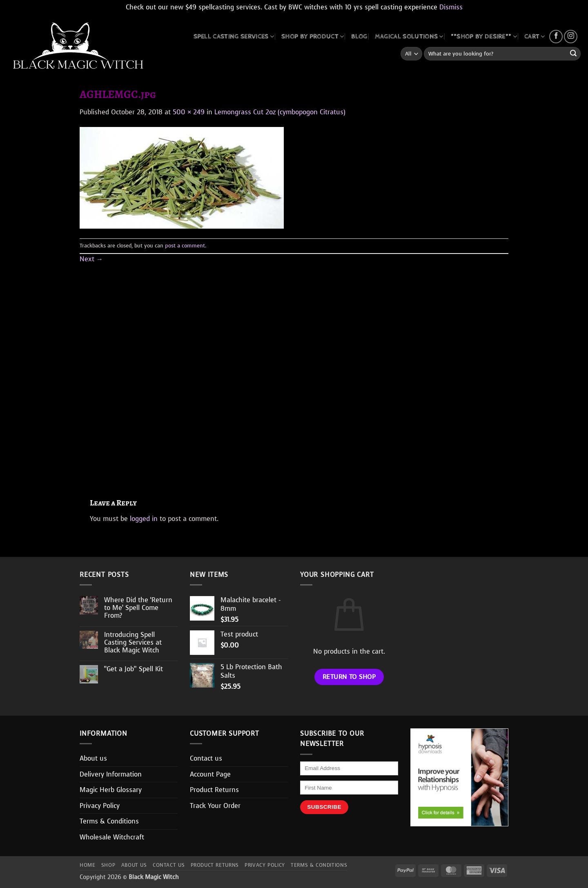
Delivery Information (111, 774)
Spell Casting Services (234, 37)
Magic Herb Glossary (111, 790)
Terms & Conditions (109, 821)
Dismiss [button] (451, 7)
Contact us (206, 758)
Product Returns (214, 790)
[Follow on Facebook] (556, 37)
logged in (144, 519)
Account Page (210, 774)
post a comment (185, 246)
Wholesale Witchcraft (112, 837)
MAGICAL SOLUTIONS (409, 37)
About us (93, 758)
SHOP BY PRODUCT (313, 37)
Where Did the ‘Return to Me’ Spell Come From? (138, 608)
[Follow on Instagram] (571, 37)
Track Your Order (215, 806)
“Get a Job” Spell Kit (134, 669)
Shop (108, 865)
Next (91, 259)
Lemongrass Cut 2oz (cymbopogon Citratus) (280, 112)
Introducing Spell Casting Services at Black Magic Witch (133, 643)
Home (87, 865)
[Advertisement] (294, 371)
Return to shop (349, 677)
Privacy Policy (100, 806)
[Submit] (573, 54)
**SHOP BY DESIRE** (484, 37)
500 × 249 (189, 112)
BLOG (359, 37)
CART (535, 37)
